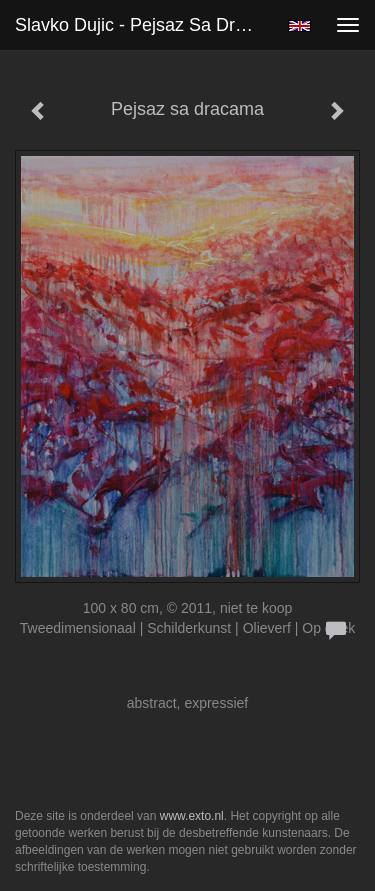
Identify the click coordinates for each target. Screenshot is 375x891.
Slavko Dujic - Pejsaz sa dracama (143, 25)
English (299, 26)
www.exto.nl (192, 816)
